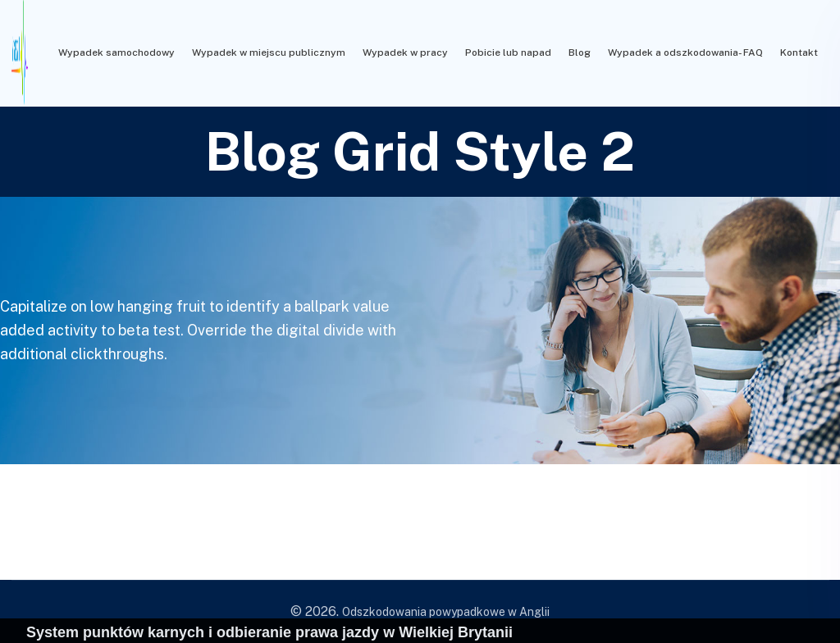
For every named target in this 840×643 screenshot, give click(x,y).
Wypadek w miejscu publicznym (269, 52)
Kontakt (799, 52)
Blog (580, 52)
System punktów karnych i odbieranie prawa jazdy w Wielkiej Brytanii (269, 632)
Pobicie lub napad (508, 52)
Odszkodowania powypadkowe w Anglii (446, 612)
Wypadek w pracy (405, 52)
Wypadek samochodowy (116, 52)
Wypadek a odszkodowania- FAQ (685, 52)
